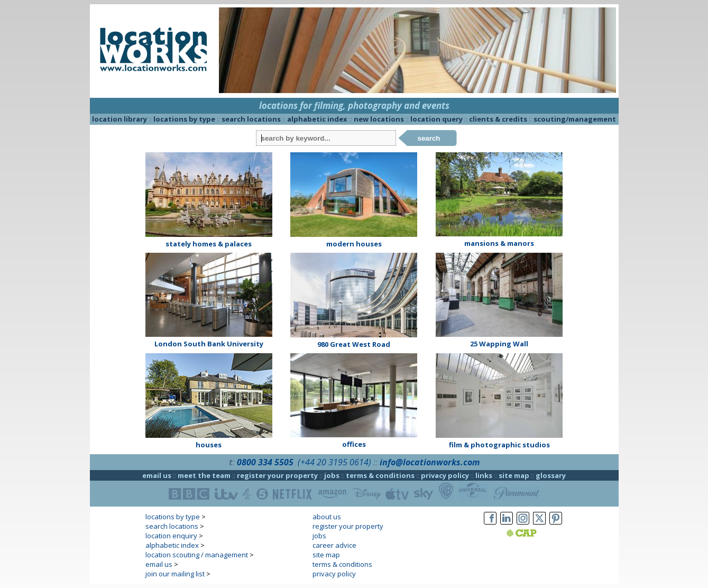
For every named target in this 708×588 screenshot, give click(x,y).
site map (514, 475)
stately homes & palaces (209, 244)
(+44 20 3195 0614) (334, 462)
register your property (277, 475)
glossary (551, 475)
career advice (334, 545)
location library (119, 119)
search (429, 138)
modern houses (354, 244)
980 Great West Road (354, 344)
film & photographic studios (499, 445)
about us (327, 517)
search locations (251, 119)
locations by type (184, 119)
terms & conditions (380, 475)
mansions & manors (499, 243)
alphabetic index (317, 119)
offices (354, 444)
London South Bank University (209, 344)
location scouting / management (197, 555)
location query (436, 119)
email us (157, 475)
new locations (379, 119)
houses (209, 445)
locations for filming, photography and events (354, 105)
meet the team (204, 475)
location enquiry (171, 536)
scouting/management (575, 119)
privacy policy (445, 475)
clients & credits (498, 119)
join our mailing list (175, 574)
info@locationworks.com (430, 462)
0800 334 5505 (265, 462)
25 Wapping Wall (499, 344)
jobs (332, 475)
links (484, 475)
